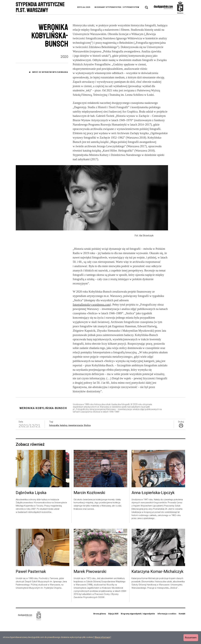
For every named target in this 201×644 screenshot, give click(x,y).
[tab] (147, 8)
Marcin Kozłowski (89, 514)
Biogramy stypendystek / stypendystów (117, 7)
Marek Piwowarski (90, 593)
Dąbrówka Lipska (31, 514)
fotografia (54, 446)
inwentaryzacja (76, 446)
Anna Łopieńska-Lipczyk (153, 514)
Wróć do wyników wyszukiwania (50, 72)
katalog (64, 446)
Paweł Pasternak (31, 593)
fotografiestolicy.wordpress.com (91, 325)
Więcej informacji (102, 637)
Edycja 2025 (84, 7)
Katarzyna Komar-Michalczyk (157, 593)
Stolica (87, 446)
